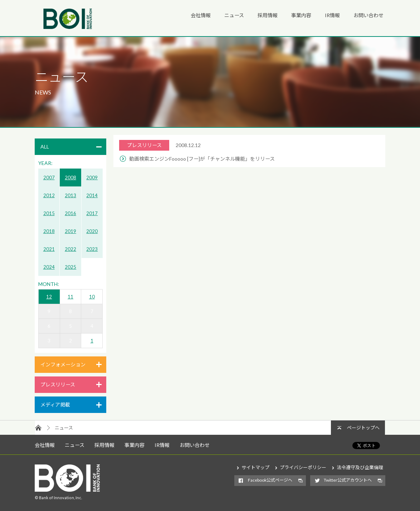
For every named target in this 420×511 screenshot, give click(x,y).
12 (49, 297)
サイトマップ (255, 467)
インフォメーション (63, 364)
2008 (70, 177)
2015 (49, 213)
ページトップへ (363, 428)
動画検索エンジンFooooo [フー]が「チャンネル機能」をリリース (202, 159)
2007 (49, 177)
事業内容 (301, 15)
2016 (70, 213)
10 (92, 297)
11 (70, 297)
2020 (92, 231)
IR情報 (332, 15)
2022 (70, 249)
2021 (49, 249)
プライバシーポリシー (303, 467)
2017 (92, 213)
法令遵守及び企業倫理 (360, 467)
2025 (70, 267)
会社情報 (201, 15)
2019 (70, 231)
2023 (92, 249)
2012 (49, 195)
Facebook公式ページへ (270, 480)
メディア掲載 (55, 405)
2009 (92, 177)
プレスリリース (58, 385)
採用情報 (268, 15)
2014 (92, 195)
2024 (49, 267)
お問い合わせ (368, 15)
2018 (49, 231)
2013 (70, 195)
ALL (45, 147)
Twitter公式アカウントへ (348, 480)
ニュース (234, 15)
